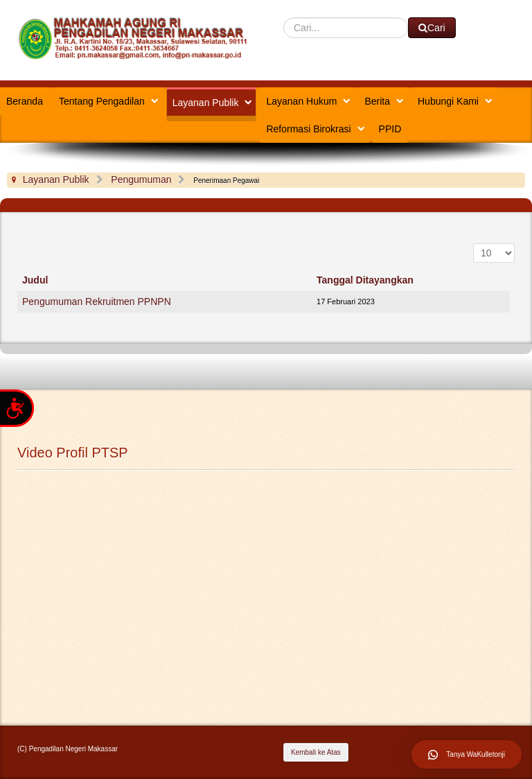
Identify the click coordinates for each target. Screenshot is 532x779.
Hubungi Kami (448, 101)
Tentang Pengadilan (102, 101)
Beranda (25, 101)
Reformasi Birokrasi (308, 129)
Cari (284, 18)
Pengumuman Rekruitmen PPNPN (97, 301)
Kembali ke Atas (316, 752)
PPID (390, 129)
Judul (35, 280)
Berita (377, 101)
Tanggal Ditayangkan (365, 280)
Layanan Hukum (301, 101)
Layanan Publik (206, 103)
